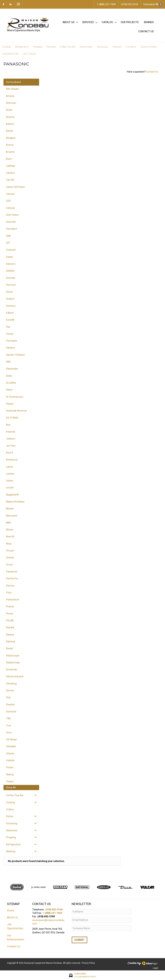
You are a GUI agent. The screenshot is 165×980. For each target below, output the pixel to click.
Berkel (10, 131)
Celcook (10, 208)
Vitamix (10, 753)
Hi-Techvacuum (15, 397)
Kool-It (10, 453)
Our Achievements (16, 937)
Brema (10, 145)
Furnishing (12, 823)
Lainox (10, 467)
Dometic (11, 278)
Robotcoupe (13, 656)
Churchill (11, 222)
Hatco (9, 390)
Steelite (10, 705)
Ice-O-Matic (12, 418)
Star (8, 697)
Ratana (10, 635)
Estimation (153, 5)
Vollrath (10, 760)
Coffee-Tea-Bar (68, 47)
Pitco (9, 593)
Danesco (11, 264)
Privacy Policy (89, 963)
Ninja (9, 544)
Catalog (107, 22)
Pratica (10, 606)
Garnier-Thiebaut (15, 355)
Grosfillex (11, 383)
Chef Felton (12, 215)
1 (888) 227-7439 (52, 913)
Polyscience (13, 600)
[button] (77, 22)
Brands (149, 22)
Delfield (10, 271)
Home (11, 910)
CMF (8, 236)
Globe (9, 376)
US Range (11, 739)
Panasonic (12, 572)
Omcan (10, 551)
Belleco (10, 124)
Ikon (8, 425)
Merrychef (12, 516)
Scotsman (12, 669)
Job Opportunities (15, 926)
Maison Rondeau (15, 502)
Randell (10, 627)
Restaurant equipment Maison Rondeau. (43, 963)
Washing (51, 47)
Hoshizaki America (16, 411)
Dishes (10, 816)
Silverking (11, 684)
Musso (10, 530)
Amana (10, 96)
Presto (10, 614)
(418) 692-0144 (54, 910)
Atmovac (11, 103)
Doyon (10, 292)
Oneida (10, 558)
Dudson (10, 299)
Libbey (10, 481)
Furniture (131, 47)
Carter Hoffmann (15, 187)
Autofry (10, 117)
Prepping (38, 47)
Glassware (103, 47)
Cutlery (10, 809)
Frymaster (12, 341)
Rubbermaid (13, 663)
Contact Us (146, 31)
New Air (10, 537)
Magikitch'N (12, 495)
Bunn (9, 159)
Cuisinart (11, 250)
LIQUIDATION (10, 54)
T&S (8, 718)
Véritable (11, 746)
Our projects (130, 22)
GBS (8, 362)
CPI (8, 243)
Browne (10, 152)
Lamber (10, 474)
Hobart (10, 404)
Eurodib (10, 320)
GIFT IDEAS (29, 54)
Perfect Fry (12, 579)
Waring (10, 774)
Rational (11, 642)
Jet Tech (11, 446)
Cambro (10, 173)
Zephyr (10, 781)
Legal (155, 968)
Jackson (11, 439)
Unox (9, 732)
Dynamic (11, 306)
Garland (10, 348)
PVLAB (10, 621)
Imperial (10, 432)
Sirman (10, 690)
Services (88, 22)
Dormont (11, 285)
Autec (9, 110)
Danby (10, 257)
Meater (10, 509)
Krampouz (12, 460)
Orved (9, 565)
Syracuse (11, 711)
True (9, 726)
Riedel (9, 648)
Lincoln (10, 488)
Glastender (12, 369)
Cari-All (10, 180)
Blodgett (11, 138)
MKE (8, 523)
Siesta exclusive (15, 676)
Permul (10, 586)
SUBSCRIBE (85, 975)
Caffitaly (11, 166)
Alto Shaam (13, 89)
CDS (8, 201)
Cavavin (10, 194)
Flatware (117, 47)
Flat (8, 327)
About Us (68, 22)
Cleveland (11, 229)
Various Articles (149, 47)
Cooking (6, 47)
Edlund (10, 313)
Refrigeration (22, 47)
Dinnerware (86, 47)
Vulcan (10, 767)
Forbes (10, 334)
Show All (11, 788)
